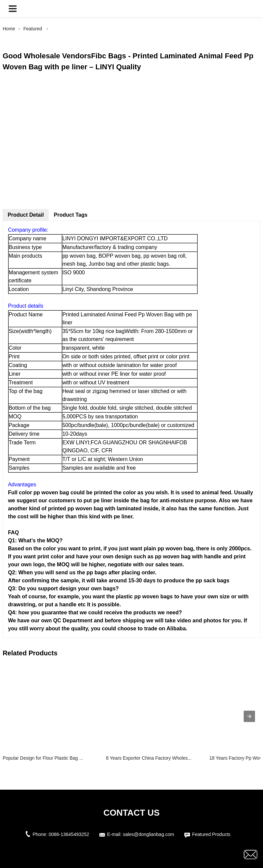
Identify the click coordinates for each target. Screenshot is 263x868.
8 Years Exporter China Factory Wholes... (149, 758)
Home (9, 29)
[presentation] (249, 716)
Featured (33, 29)
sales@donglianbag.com (149, 834)
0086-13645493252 (69, 834)
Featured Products (211, 834)
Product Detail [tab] (26, 215)
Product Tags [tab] (70, 215)
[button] (13, 8)
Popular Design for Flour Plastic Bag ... (43, 758)
